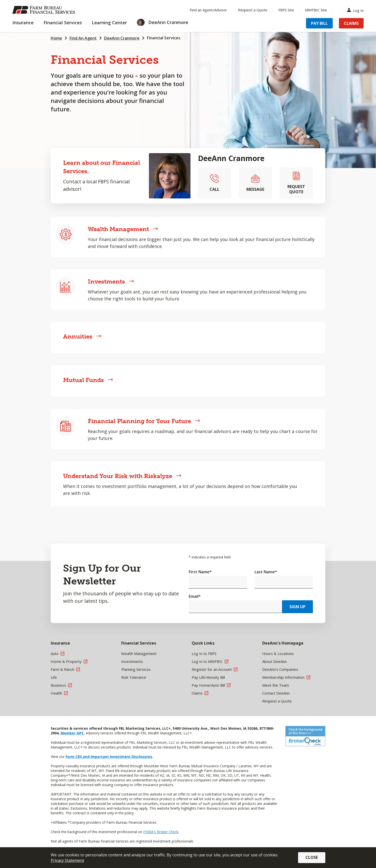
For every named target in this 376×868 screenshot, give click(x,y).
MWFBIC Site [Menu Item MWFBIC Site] (316, 10)
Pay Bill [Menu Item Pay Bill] (319, 23)
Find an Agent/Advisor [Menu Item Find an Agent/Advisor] (208, 10)
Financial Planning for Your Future (144, 421)
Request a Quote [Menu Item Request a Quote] (253, 10)
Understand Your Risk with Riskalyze (122, 476)
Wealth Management (123, 229)
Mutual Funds (88, 380)
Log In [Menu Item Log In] (356, 10)
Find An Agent (83, 38)
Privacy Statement (67, 860)
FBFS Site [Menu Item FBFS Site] (286, 10)
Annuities (82, 336)
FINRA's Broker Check (161, 832)
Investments (111, 281)
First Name (200, 572)
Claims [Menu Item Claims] (351, 23)
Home (56, 38)
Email (195, 596)
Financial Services (164, 38)
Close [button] (312, 857)
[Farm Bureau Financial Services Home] (45, 10)
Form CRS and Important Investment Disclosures (109, 757)
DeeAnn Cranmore (122, 38)
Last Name (266, 572)
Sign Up (297, 607)
